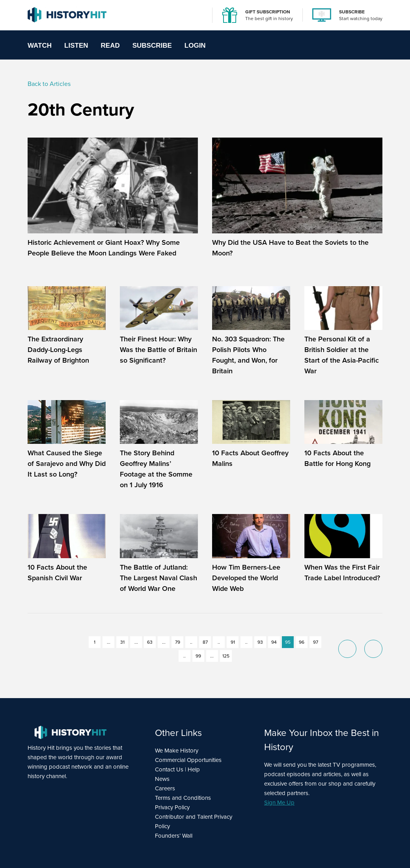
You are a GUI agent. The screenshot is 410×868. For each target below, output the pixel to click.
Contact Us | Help (177, 769)
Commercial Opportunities (188, 760)
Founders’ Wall (174, 836)
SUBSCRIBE (352, 12)
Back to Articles (49, 84)
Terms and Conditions (183, 798)
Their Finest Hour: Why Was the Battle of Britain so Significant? (158, 350)
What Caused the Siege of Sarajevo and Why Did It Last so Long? (67, 464)
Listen (76, 46)
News (162, 779)
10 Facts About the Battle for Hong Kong (337, 458)
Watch (40, 46)
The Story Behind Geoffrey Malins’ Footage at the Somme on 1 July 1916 (156, 469)
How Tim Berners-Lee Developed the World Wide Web (246, 578)
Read (110, 46)
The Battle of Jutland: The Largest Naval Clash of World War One (158, 578)
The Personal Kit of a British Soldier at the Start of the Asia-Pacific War (342, 355)
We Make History (177, 751)
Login (195, 46)
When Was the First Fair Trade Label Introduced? (342, 573)
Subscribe (152, 46)
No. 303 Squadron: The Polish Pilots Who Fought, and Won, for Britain (248, 355)
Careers (165, 788)
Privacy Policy (172, 807)
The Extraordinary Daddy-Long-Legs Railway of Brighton (59, 350)
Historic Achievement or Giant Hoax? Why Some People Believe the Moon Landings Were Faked (104, 248)
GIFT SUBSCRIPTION (268, 12)
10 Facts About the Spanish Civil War (57, 573)
